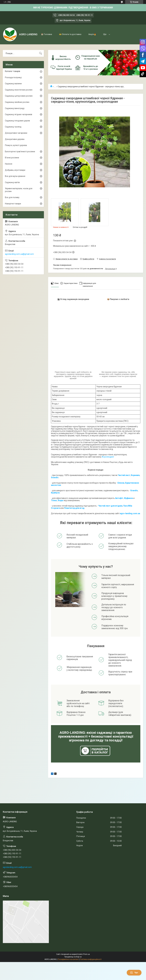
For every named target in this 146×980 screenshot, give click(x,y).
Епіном (121, 483)
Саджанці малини (13, 84)
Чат (134, 973)
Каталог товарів (13, 71)
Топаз (54, 500)
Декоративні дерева (15, 139)
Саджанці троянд (13, 127)
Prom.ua (87, 954)
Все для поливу (12, 197)
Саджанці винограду (15, 108)
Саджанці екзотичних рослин (19, 90)
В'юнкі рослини (12, 158)
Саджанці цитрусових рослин (19, 96)
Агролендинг (108, 457)
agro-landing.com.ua (130, 513)
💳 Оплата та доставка (70, 34)
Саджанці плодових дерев (17, 121)
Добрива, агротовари (15, 170)
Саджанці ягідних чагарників (19, 114)
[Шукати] (41, 53)
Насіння (9, 164)
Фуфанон (129, 498)
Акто (118, 498)
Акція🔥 (92, 34)
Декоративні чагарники (16, 133)
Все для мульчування (15, 176)
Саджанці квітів (12, 182)
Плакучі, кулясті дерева (16, 145)
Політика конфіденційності (91, 959)
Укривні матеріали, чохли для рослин (19, 190)
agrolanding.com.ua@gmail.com (19, 254)
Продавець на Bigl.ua (73, 957)
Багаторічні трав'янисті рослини (20, 152)
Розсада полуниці (13, 77)
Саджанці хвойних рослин (17, 102)
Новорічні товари (13, 204)
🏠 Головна (46, 34)
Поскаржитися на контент (68, 959)
